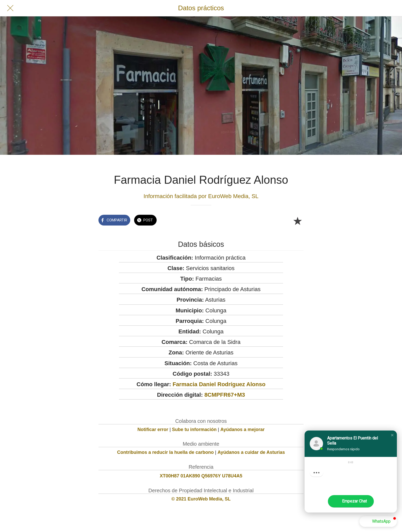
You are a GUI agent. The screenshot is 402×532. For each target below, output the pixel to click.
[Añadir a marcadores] (297, 221)
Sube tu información (194, 429)
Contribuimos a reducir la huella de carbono (165, 452)
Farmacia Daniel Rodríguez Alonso (219, 384)
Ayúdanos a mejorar (243, 429)
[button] (392, 435)
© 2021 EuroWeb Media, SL (201, 499)
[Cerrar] (10, 8)
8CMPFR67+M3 (225, 395)
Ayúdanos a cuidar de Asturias (251, 452)
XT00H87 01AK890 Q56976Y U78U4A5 (201, 476)
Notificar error (153, 429)
